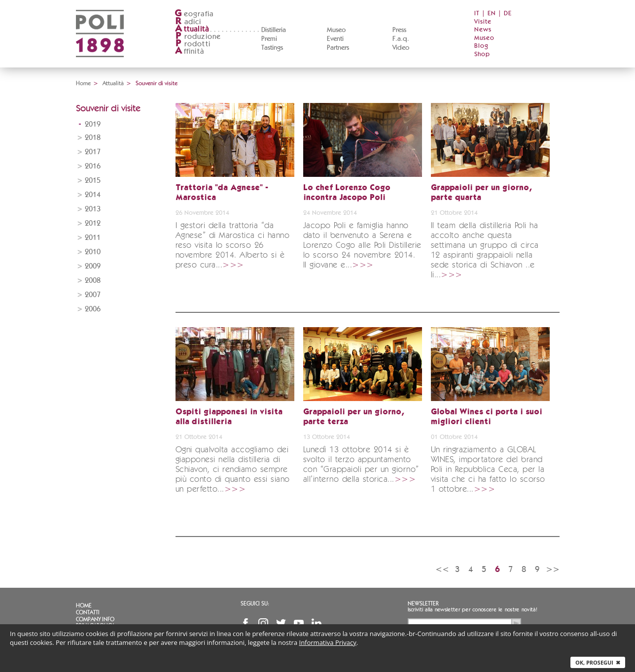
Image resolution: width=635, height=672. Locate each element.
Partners (338, 48)
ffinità (189, 51)
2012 (93, 223)
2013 (93, 209)
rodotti (193, 44)
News (483, 30)
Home (83, 83)
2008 (93, 281)
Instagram (263, 623)
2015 (93, 181)
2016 (93, 166)
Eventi (335, 39)
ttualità (192, 29)
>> (553, 569)
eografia (194, 14)
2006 (93, 309)
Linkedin (317, 623)
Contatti (88, 612)
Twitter (281, 623)
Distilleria (274, 30)
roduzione (198, 37)
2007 (93, 295)
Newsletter (423, 604)
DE (508, 14)
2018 (93, 138)
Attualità (113, 83)
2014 (93, 195)
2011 (93, 238)
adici (188, 22)
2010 (93, 252)
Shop (482, 54)
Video (401, 48)
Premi (269, 39)
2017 (93, 152)
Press (399, 30)
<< (442, 569)
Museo (336, 30)
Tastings (272, 48)
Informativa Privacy (328, 642)
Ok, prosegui (598, 662)
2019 (93, 124)
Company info (95, 619)
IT (477, 14)
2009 (93, 266)
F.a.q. (401, 39)
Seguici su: (255, 604)
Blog (481, 46)
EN (492, 14)
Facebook (246, 623)
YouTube (299, 623)
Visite (483, 22)
